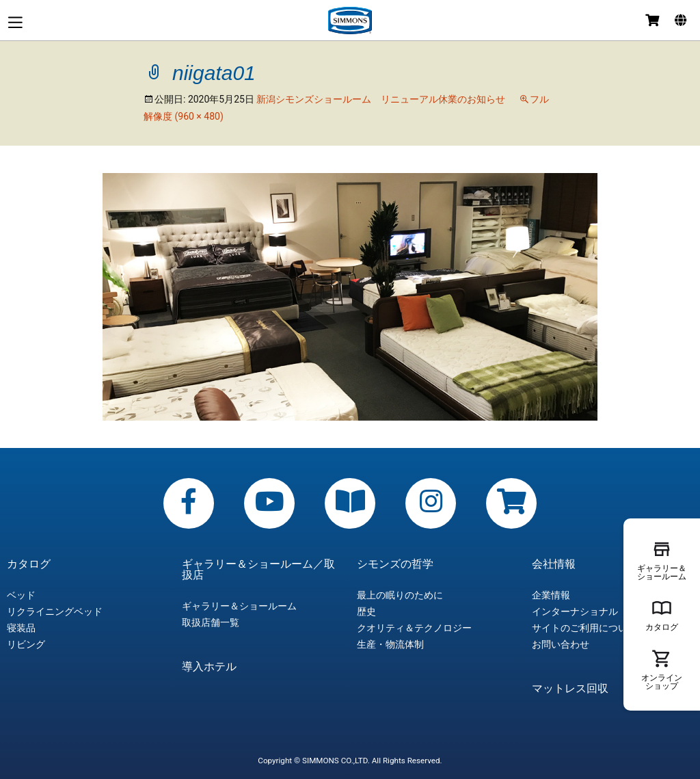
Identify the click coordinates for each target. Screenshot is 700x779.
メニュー (15, 22)
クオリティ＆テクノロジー (414, 628)
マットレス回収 (570, 689)
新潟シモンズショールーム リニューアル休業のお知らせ (381, 99)
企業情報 (551, 595)
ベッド (21, 595)
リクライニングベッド (55, 611)
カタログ (29, 564)
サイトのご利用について (584, 628)
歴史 (366, 611)
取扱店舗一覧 (211, 622)
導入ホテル (209, 667)
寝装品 (21, 628)
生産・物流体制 (390, 644)
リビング (26, 644)
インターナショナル (575, 611)
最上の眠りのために (400, 595)
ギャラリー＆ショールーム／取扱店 (258, 570)
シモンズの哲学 (395, 564)
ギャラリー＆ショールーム (239, 606)
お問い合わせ (561, 644)
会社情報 (554, 564)
